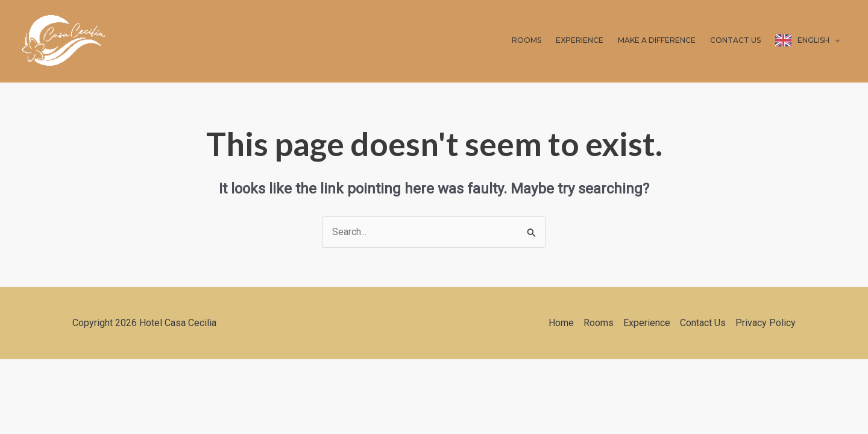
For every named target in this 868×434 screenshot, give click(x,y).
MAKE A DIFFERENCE (657, 40)
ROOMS (527, 40)
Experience (647, 323)
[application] (835, 40)
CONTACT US (735, 40)
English (819, 40)
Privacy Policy (766, 323)
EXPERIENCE (580, 40)
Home (561, 323)
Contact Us (703, 323)
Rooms (599, 323)
